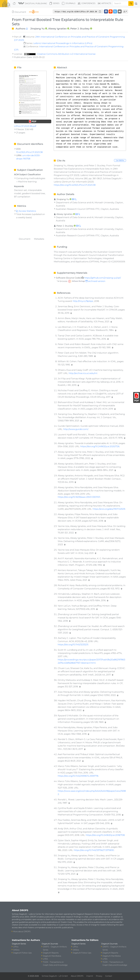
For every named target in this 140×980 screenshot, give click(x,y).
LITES (45, 959)
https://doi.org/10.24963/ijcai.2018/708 (105, 835)
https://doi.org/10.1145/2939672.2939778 (78, 776)
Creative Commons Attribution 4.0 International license (60, 54)
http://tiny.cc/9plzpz (83, 301)
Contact (109, 976)
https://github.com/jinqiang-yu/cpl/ (103, 278)
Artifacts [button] (105, 3)
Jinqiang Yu (37, 29)
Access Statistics (26, 211)
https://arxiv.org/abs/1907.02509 (109, 509)
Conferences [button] (87, 3)
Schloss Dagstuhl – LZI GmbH (55, 976)
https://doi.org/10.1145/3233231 (73, 644)
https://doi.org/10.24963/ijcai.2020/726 (100, 446)
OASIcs (16, 950)
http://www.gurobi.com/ (76, 429)
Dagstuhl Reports (51, 953)
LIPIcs (16, 947)
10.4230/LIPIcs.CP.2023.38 (29, 152)
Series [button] (54, 3)
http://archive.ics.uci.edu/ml (83, 373)
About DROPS (77, 976)
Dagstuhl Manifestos (52, 956)
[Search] (121, 3)
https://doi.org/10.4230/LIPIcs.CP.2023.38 (75, 185)
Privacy (99, 976)
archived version (87, 281)
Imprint (90, 976)
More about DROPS (22, 932)
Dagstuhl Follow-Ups (22, 953)
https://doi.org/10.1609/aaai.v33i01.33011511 (79, 497)
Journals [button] (69, 3)
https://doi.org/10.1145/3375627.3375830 (94, 850)
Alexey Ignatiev (57, 29)
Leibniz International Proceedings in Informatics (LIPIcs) (63, 43)
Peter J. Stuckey (80, 29)
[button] (33, 3)
